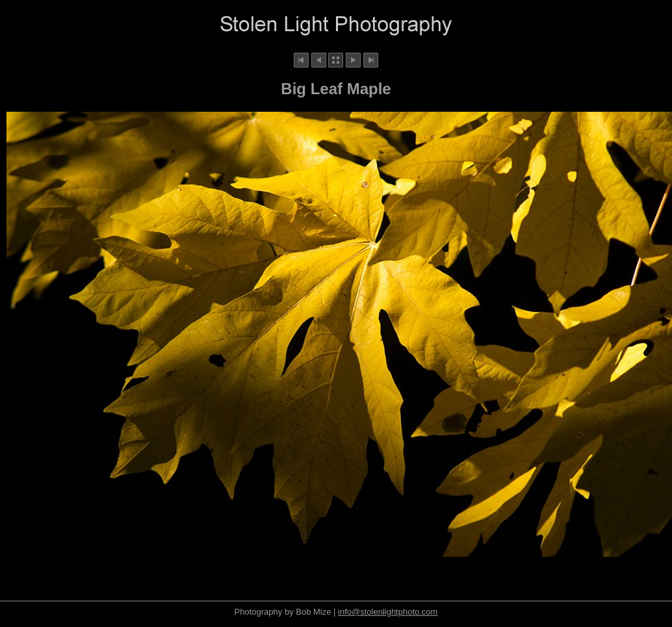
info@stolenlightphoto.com (388, 612)
